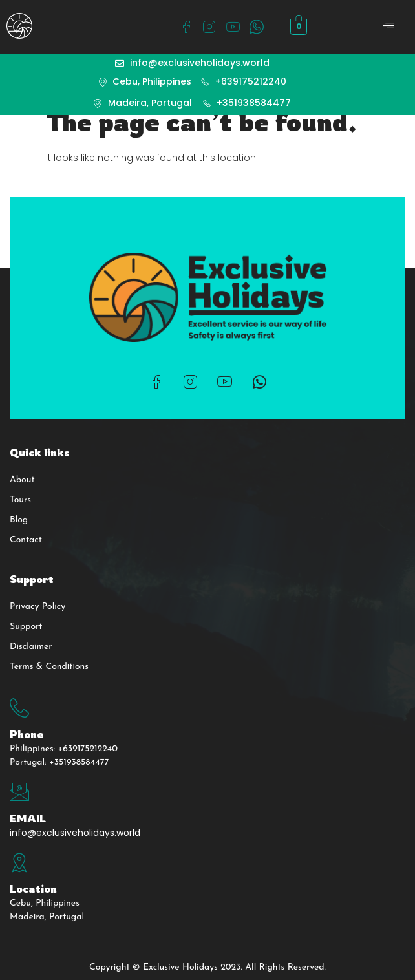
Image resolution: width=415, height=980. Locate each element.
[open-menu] (389, 27)
